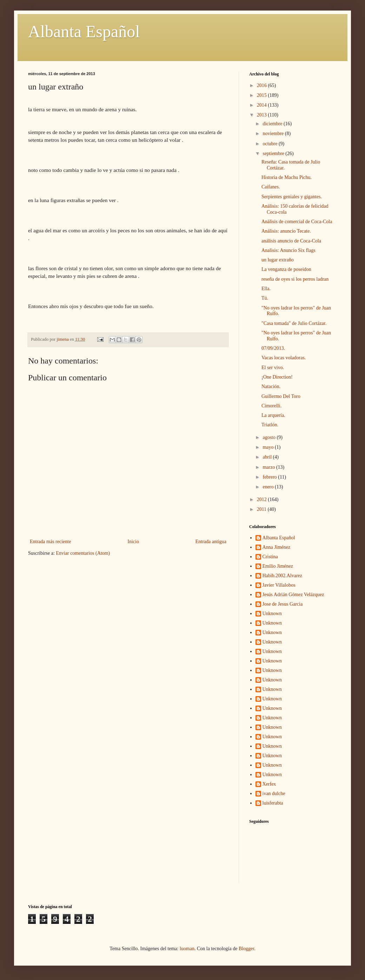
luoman (187, 949)
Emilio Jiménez (278, 566)
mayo (269, 447)
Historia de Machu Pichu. (287, 177)
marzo (269, 467)
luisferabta (273, 803)
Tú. (265, 298)
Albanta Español (84, 31)
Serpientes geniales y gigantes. (292, 197)
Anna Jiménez (277, 547)
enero (269, 487)
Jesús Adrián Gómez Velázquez (293, 595)
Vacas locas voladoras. (284, 358)
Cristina (270, 557)
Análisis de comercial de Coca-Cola (297, 222)
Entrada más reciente (50, 542)
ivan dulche (274, 794)
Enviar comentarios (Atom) (83, 553)
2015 (263, 95)
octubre (270, 144)
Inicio (133, 542)
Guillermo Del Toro (281, 396)
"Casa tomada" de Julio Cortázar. (294, 323)
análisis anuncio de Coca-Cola (291, 241)
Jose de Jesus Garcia (283, 604)
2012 (263, 499)
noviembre (274, 134)
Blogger (246, 949)
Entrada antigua (211, 542)
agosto (270, 437)
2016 (263, 85)
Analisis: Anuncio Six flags (288, 250)
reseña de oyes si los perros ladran (295, 279)
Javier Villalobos (279, 585)
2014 (263, 105)
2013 (263, 115)
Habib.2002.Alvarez (283, 576)
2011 (262, 509)
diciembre (273, 124)
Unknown (272, 614)
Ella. (266, 289)
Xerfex (269, 784)
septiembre (274, 154)
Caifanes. (271, 187)
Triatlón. (270, 425)
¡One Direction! (277, 377)
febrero (270, 477)
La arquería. (273, 415)
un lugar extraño (278, 260)
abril (268, 457)
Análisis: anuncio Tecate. (286, 231)
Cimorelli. (271, 406)
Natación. (271, 386)
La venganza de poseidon (286, 269)
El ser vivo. (273, 368)
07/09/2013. (273, 348)
